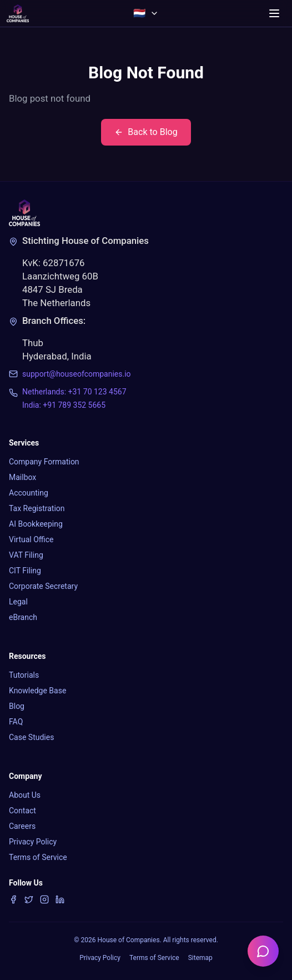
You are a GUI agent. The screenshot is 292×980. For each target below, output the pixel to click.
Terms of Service (38, 857)
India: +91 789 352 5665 (64, 405)
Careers (22, 826)
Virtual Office (31, 539)
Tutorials (24, 675)
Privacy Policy (33, 842)
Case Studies (31, 737)
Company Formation (44, 462)
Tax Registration (37, 508)
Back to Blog (146, 132)
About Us (25, 795)
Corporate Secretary (43, 586)
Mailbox (22, 477)
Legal (18, 602)
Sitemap (200, 958)
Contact (22, 811)
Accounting (29, 493)
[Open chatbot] (263, 951)
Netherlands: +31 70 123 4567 (74, 392)
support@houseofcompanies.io (77, 374)
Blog (17, 706)
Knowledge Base (37, 691)
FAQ (16, 722)
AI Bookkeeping (36, 524)
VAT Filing (26, 555)
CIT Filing (25, 571)
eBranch (23, 617)
